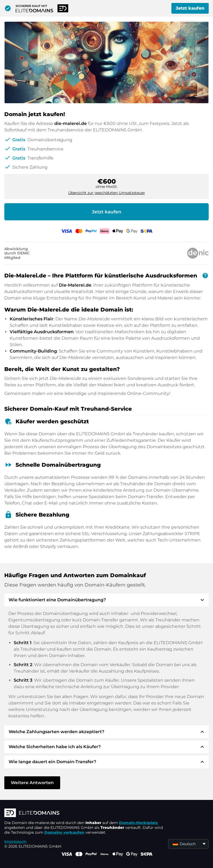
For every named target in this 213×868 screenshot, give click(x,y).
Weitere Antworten (32, 783)
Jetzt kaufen (190, 8)
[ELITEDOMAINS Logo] (85, 813)
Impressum (15, 841)
